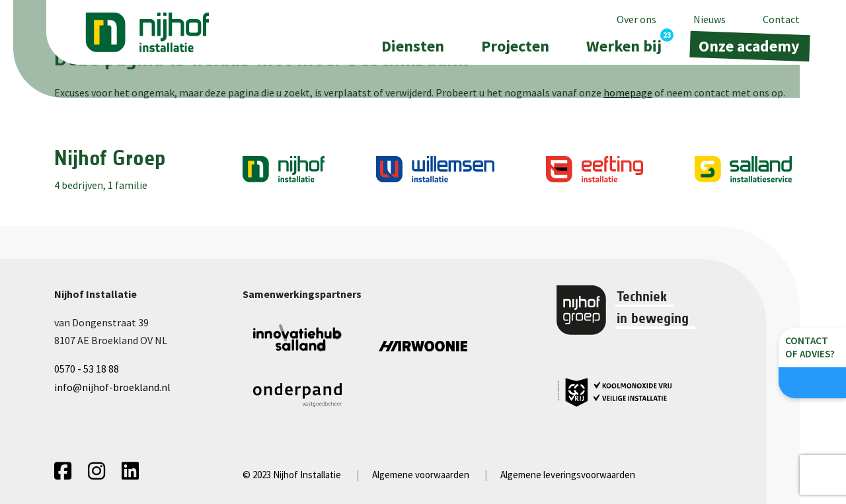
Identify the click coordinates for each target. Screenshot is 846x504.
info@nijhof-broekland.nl (112, 387)
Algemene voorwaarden (421, 475)
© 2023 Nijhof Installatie (292, 475)
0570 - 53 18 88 (87, 369)
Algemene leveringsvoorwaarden (568, 475)
